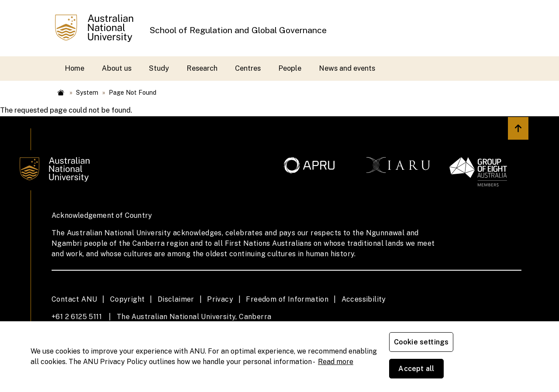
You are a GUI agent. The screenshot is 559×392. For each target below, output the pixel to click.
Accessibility (364, 299)
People (290, 68)
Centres (248, 68)
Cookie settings (423, 370)
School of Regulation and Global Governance (238, 30)
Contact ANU (74, 299)
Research (202, 68)
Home (74, 68)
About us (117, 68)
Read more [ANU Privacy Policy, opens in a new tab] (336, 375)
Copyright (128, 299)
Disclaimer (176, 299)
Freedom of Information (287, 299)
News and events (347, 68)
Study (159, 68)
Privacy (220, 299)
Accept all (491, 370)
